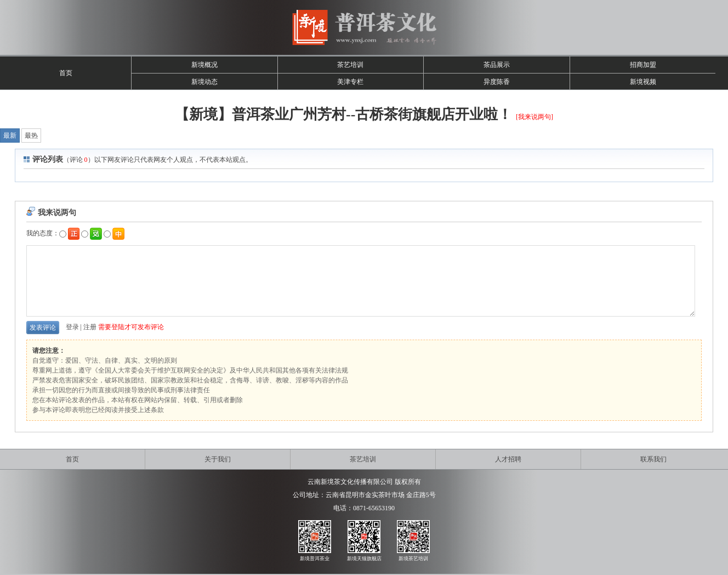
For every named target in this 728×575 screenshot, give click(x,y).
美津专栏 (350, 82)
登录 (72, 327)
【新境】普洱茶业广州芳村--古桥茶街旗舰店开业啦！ (343, 114)
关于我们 (218, 459)
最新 (10, 136)
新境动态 (204, 82)
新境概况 (204, 65)
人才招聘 (508, 459)
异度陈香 (497, 82)
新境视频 (643, 82)
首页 (66, 73)
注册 (90, 327)
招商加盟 (643, 65)
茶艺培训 (350, 65)
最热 (31, 136)
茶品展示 (497, 65)
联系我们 (653, 459)
